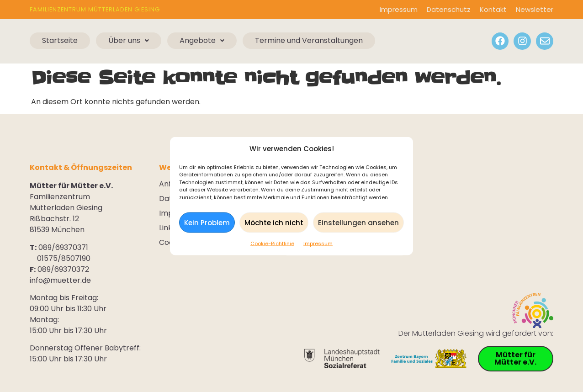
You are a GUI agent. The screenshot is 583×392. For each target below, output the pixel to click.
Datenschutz (449, 9)
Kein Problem (207, 224)
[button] (129, 41)
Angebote (202, 40)
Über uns (129, 40)
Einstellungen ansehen (358, 224)
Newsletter (535, 9)
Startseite (60, 40)
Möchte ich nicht (274, 224)
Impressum (318, 245)
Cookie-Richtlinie (272, 245)
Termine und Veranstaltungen (309, 40)
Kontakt (493, 9)
